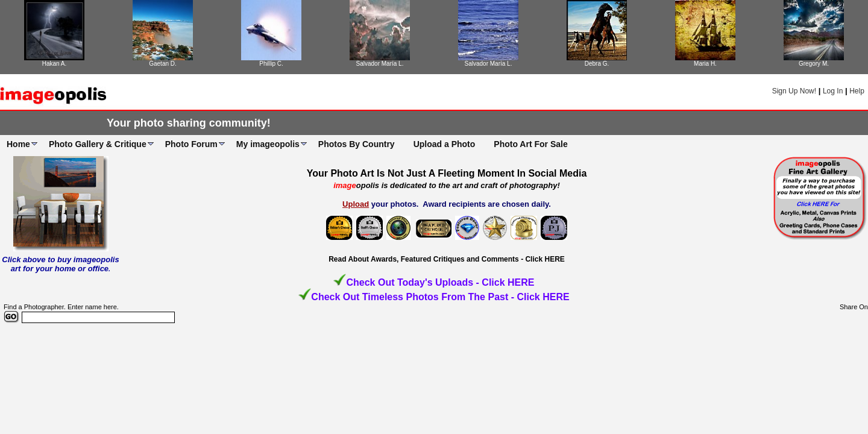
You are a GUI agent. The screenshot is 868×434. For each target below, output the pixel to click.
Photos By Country (357, 144)
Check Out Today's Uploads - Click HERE (440, 282)
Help (857, 91)
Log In (833, 91)
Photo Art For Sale (530, 144)
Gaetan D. (163, 64)
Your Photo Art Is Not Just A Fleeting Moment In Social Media (447, 173)
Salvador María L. (380, 64)
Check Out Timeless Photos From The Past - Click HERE (440, 297)
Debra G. (597, 64)
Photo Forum (191, 144)
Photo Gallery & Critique (98, 144)
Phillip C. (271, 64)
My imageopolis (268, 144)
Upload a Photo (445, 144)
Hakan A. (55, 64)
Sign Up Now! (794, 91)
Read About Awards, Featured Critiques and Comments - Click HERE (447, 259)
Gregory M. (814, 64)
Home (18, 144)
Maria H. (705, 64)
